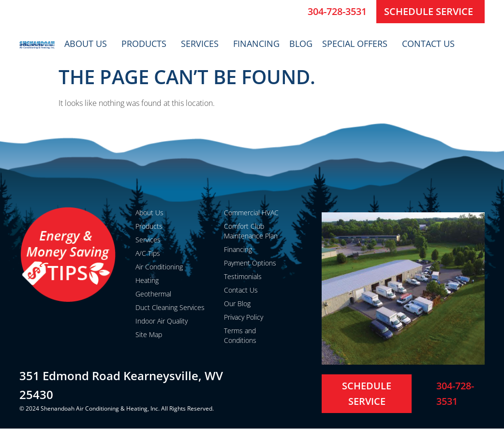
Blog (301, 44)
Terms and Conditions (240, 335)
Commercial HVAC (251, 213)
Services (202, 44)
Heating (147, 280)
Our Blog (237, 303)
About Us (88, 44)
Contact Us (431, 44)
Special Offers (357, 44)
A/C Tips (148, 253)
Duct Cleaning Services (170, 307)
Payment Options (250, 263)
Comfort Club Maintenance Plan (251, 231)
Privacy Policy (244, 317)
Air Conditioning (159, 267)
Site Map (149, 334)
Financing (256, 44)
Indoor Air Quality (162, 321)
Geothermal (153, 294)
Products (146, 44)
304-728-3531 (337, 11)
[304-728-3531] (296, 12)
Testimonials (243, 276)
